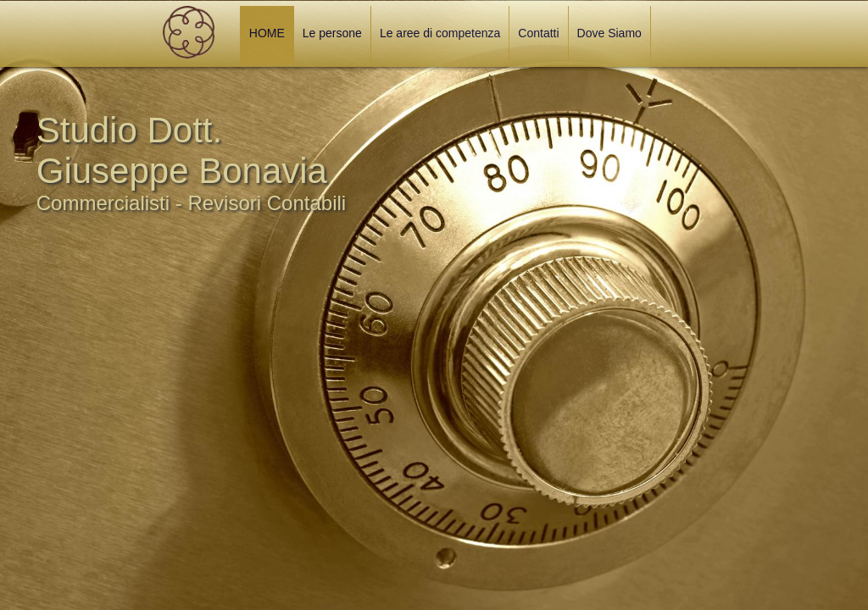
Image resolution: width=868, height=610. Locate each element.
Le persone (332, 33)
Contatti (538, 33)
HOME (267, 33)
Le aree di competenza (440, 33)
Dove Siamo (609, 33)
